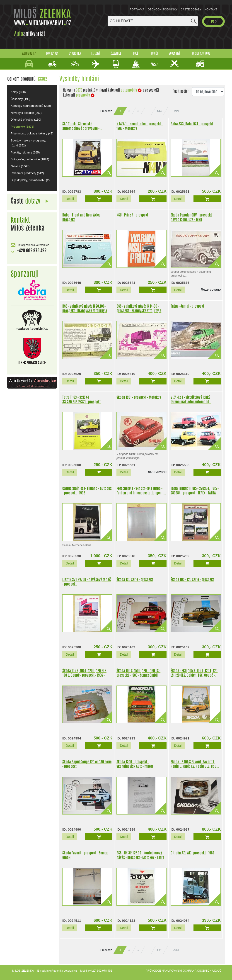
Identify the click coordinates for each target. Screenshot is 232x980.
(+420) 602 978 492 (100, 971)
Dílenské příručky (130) (26, 120)
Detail (70, 199)
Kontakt (211, 10)
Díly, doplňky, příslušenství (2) (30, 180)
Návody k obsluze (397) (26, 113)
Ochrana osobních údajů (202, 971)
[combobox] (153, 21)
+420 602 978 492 (29, 250)
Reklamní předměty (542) (27, 173)
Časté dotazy (191, 10)
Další (176, 111)
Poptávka (137, 10)
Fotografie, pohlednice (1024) (30, 159)
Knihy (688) (18, 92)
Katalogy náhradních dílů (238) (31, 106)
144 (159, 111)
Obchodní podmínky (162, 10)
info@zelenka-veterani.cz (30, 245)
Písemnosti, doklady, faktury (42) (32, 133)
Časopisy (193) (21, 99)
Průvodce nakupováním (164, 971)
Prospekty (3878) (22, 127)
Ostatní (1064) (20, 166)
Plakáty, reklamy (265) (25, 152)
